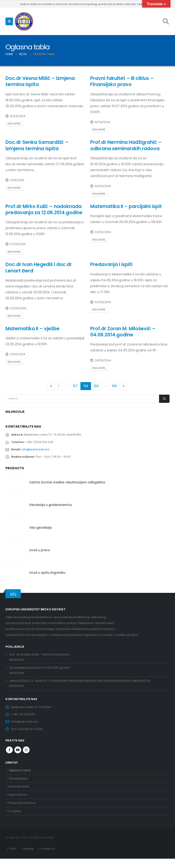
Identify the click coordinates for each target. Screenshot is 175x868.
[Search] (164, 399)
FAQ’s (13, 858)
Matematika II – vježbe (32, 329)
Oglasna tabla (20, 777)
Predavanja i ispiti (111, 264)
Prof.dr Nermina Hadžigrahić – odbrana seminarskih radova (126, 145)
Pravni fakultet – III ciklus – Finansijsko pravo (122, 81)
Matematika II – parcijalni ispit (126, 206)
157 (75, 386)
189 (114, 386)
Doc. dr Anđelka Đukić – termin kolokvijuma (41, 657)
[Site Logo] (24, 21)
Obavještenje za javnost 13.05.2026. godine (41, 671)
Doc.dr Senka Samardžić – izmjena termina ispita (37, 145)
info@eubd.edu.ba (36, 450)
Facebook (9, 756)
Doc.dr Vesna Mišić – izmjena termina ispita (40, 81)
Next (124, 386)
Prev (51, 386)
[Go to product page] (15, 485)
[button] (9, 21)
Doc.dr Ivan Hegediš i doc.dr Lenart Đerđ (39, 267)
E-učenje (15, 820)
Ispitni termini (18, 803)
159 (96, 386)
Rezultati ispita (19, 794)
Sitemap (29, 858)
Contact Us (48, 858)
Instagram (26, 756)
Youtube (18, 756)
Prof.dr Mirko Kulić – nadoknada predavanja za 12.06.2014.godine (44, 209)
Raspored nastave (22, 811)
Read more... (15, 124)
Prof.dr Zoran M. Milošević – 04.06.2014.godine (123, 332)
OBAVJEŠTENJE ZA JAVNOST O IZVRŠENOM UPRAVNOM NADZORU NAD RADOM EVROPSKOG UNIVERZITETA (82, 685)
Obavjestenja (19, 786)
